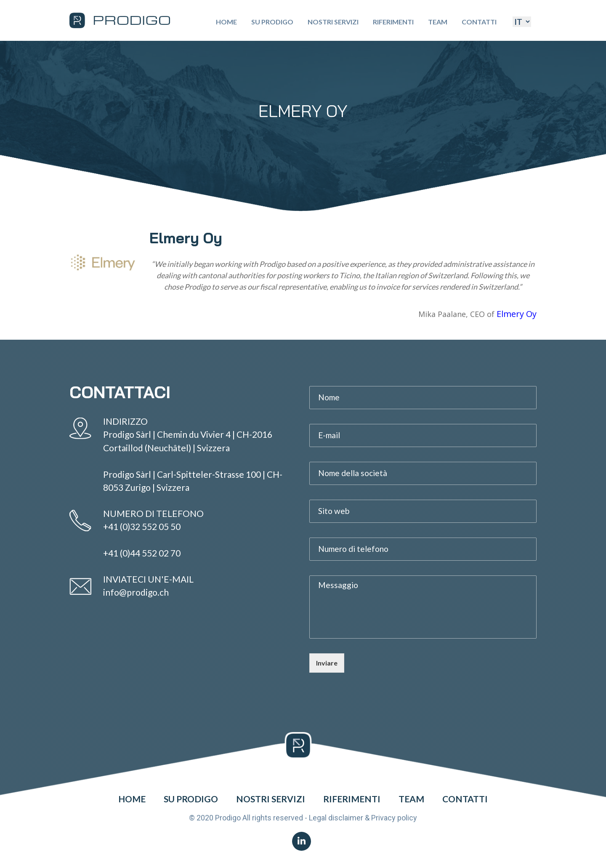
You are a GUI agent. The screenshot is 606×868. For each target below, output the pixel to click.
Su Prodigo (272, 22)
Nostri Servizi (333, 22)
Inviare (327, 663)
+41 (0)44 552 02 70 (142, 553)
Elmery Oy (517, 314)
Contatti (479, 22)
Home (226, 22)
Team (438, 22)
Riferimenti (393, 22)
